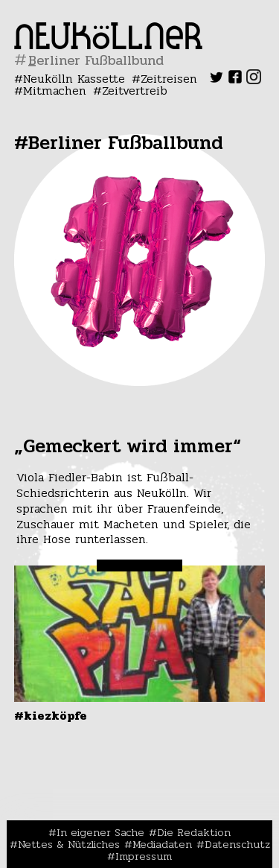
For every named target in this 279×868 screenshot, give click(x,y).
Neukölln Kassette (74, 79)
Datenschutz (237, 844)
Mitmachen (55, 91)
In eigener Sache (100, 832)
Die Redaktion (194, 832)
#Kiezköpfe (51, 716)
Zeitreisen (169, 79)
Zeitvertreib (135, 91)
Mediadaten (162, 844)
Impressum (144, 856)
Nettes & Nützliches (69, 844)
